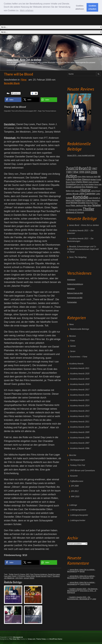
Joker (94, 599)
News (71, 325)
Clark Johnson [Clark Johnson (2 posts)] (94, 182)
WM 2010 (75, 497)
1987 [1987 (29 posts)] (94, 169)
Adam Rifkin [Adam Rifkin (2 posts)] (82, 177)
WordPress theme (56, 639)
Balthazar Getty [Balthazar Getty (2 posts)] (92, 177)
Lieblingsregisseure (78, 510)
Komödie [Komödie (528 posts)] (80, 197)
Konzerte (74, 476)
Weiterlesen (22, 64)
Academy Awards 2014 (80, 406)
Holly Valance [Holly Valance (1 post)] (76, 191)
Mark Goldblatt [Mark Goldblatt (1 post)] (87, 201)
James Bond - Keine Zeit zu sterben (24, 60)
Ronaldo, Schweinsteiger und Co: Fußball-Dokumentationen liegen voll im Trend (83, 249)
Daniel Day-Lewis (54, 574)
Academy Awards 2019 (80, 379)
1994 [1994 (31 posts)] (75, 172)
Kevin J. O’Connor (19, 576)
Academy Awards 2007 (80, 443)
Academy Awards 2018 (80, 384)
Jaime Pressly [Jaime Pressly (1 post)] (96, 191)
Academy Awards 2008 (80, 438)
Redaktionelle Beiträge (80, 329)
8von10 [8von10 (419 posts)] (85, 168)
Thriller (11, 574)
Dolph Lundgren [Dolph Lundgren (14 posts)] (74, 187)
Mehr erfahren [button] (27, 10)
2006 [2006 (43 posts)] (94, 172)
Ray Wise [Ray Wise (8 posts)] (88, 205)
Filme (72, 341)
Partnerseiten (72, 302)
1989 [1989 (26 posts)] (69, 172)
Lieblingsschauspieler (79, 515)
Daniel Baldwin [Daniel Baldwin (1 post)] (89, 184)
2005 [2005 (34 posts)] (88, 172)
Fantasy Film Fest (78, 465)
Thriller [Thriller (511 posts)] (88, 209)
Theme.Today (41, 639)
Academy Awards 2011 (80, 422)
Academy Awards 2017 (80, 390)
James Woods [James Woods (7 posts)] (72, 194)
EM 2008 (75, 486)
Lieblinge (73, 505)
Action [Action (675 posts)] (71, 176)
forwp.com (32, 639)
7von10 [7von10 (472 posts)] (72, 168)
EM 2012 (75, 491)
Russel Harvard (41, 576)
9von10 (17, 574)
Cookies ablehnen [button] (80, 7)
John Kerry (19, 578)
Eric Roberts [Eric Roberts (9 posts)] (88, 187)
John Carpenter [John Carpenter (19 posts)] (87, 194)
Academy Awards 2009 (80, 432)
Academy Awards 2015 (80, 400)
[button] (13, 100)
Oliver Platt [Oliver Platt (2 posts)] (90, 203)
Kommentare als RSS (75, 298)
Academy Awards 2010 (80, 427)
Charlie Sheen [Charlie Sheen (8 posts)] (82, 182)
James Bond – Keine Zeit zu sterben (84, 225)
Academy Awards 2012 (80, 416)
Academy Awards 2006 (80, 448)
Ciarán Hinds (30, 576)
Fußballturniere (77, 481)
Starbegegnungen (77, 460)
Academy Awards (76, 364)
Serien (73, 351)
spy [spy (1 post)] (67, 210)
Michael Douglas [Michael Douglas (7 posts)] (78, 203)
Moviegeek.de (18, 637)
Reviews (73, 336)
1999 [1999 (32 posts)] (81, 172)
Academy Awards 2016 (80, 395)
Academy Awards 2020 (80, 374)
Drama (23, 574)
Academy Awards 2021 (80, 368)
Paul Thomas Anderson (39, 574)
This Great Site (14, 639)
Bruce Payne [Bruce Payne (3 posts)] (71, 182)
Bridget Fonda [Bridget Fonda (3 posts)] (96, 180)
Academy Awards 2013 (80, 411)
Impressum (71, 280)
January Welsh (29, 578)
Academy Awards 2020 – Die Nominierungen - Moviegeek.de (79, 598)
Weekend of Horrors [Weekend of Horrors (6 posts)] (75, 212)
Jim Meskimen (9, 578)
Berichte (73, 455)
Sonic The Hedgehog (78, 257)
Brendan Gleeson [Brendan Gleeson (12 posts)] (82, 179)
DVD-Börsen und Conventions (82, 471)
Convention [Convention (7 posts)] (71, 184)
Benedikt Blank (12, 83)
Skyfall (82, 571)
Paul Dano (8, 576)
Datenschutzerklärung (75, 284)
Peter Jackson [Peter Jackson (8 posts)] (77, 205)
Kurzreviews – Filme (79, 357)
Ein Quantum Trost (87, 578)
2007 (28, 574)
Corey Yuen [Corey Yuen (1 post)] (80, 184)
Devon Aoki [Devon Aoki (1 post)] (98, 184)
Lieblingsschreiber (78, 521)
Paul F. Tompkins (53, 576)
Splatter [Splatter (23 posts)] (96, 205)
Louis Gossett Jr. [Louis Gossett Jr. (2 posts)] (94, 198)
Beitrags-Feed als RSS (75, 293)
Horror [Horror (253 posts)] (86, 190)
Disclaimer (71, 289)
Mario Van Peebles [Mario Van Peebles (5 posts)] (74, 200)
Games (73, 346)
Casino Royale (85, 584)
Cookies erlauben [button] (92, 7)
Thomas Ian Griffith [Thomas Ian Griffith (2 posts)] (75, 210)
